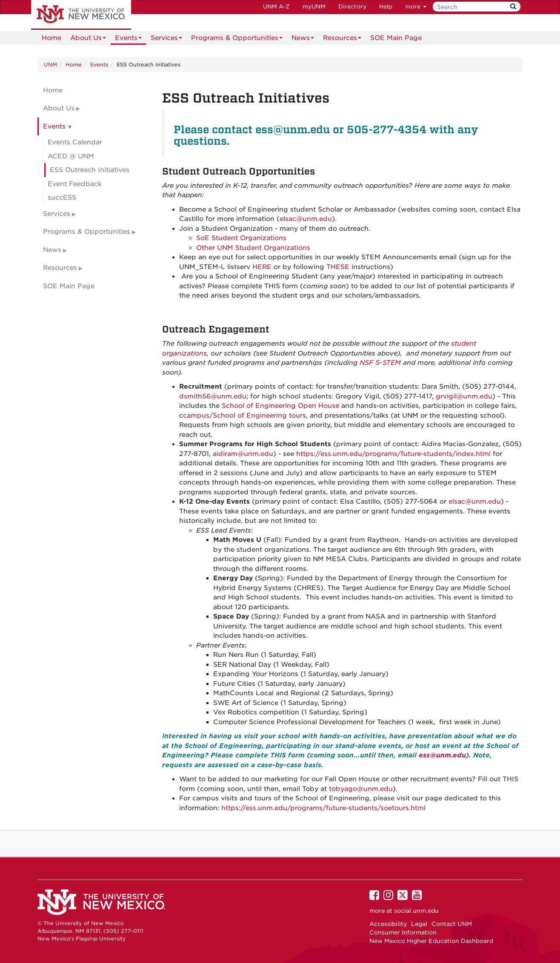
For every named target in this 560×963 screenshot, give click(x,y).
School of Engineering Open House (280, 406)
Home (51, 38)
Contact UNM (452, 924)
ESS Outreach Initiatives (90, 170)
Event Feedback (75, 184)
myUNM (314, 7)
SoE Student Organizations (241, 238)
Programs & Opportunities (237, 39)
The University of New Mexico (81, 15)
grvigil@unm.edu (464, 396)
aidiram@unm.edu (243, 454)
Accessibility (388, 924)
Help (386, 7)
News (303, 39)
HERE (262, 267)
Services (166, 39)
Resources (342, 39)
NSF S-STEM (380, 363)
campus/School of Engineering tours (244, 416)
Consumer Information (403, 932)
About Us (88, 39)
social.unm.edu (416, 911)
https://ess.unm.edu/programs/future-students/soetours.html (323, 808)
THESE (338, 267)
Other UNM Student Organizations (253, 248)
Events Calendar (75, 142)
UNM (50, 64)
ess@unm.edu (442, 755)
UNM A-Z (276, 7)
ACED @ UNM (71, 156)
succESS (62, 198)
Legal (419, 924)
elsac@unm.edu (306, 219)
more (416, 7)
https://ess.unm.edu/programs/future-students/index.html (393, 454)
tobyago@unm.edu (361, 789)
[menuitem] (51, 38)
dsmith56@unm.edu (213, 396)
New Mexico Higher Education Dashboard (431, 941)
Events (128, 39)
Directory (352, 7)
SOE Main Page (396, 38)
